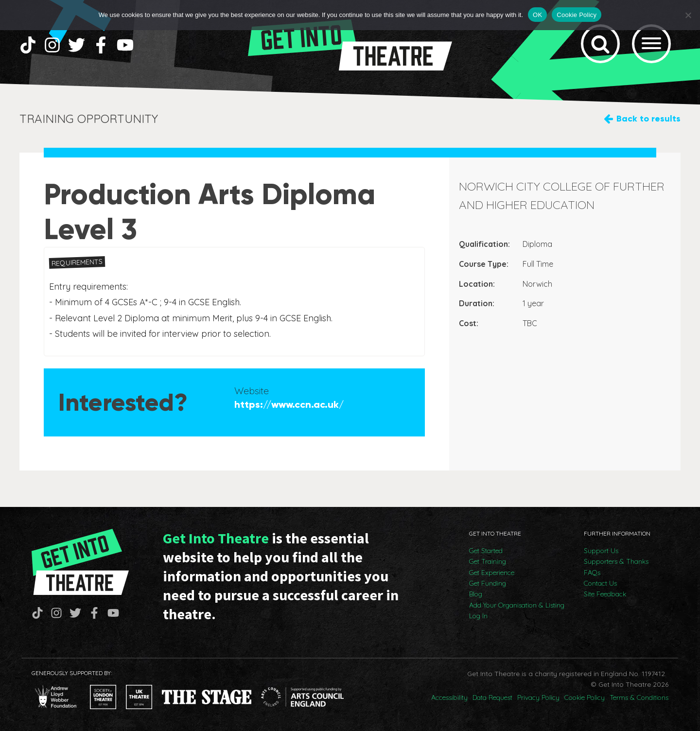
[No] (688, 15)
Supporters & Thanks (616, 561)
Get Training (488, 561)
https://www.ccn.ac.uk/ (289, 404)
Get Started (486, 551)
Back (648, 119)
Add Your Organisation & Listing (517, 605)
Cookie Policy (585, 697)
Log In (478, 616)
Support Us (601, 551)
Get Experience (492, 573)
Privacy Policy (538, 697)
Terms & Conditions (639, 697)
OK (537, 15)
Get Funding (488, 583)
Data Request (492, 697)
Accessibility (449, 697)
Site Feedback (605, 594)
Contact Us (600, 583)
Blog (476, 594)
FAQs (592, 573)
